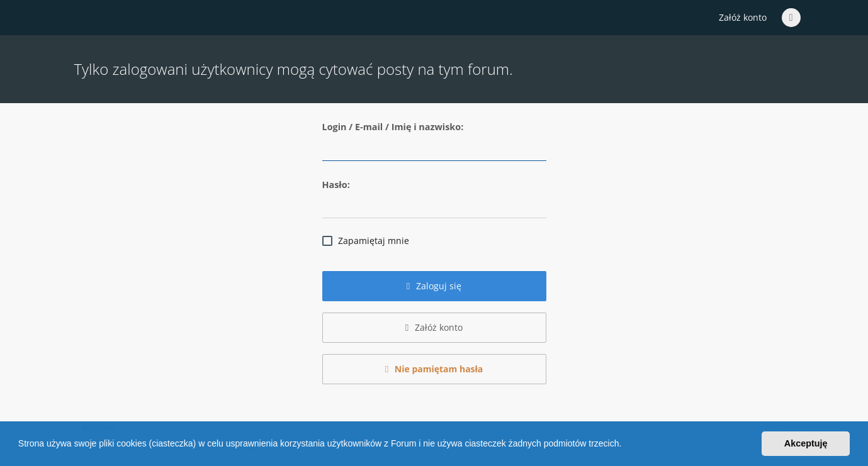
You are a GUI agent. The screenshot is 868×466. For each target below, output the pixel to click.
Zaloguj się (434, 286)
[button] (626, 445)
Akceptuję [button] (806, 443)
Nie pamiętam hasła (434, 369)
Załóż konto (743, 17)
